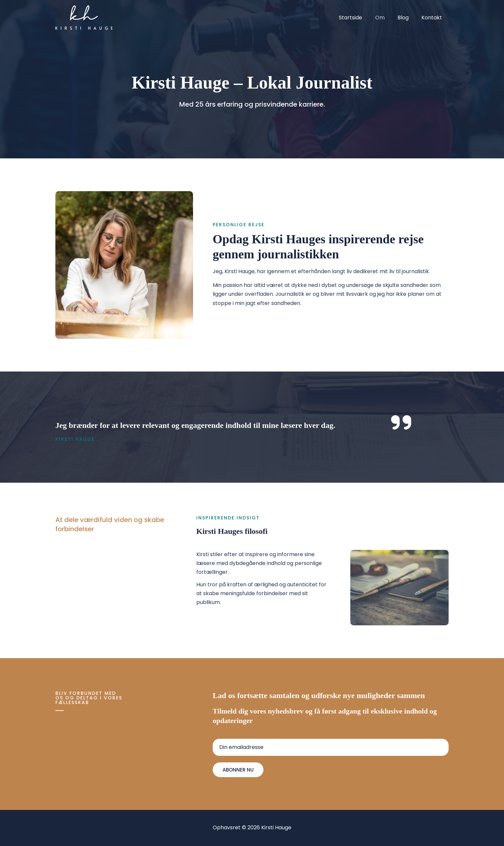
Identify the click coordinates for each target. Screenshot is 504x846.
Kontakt (433, 18)
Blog (407, 18)
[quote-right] (401, 422)
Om (386, 18)
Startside (359, 18)
